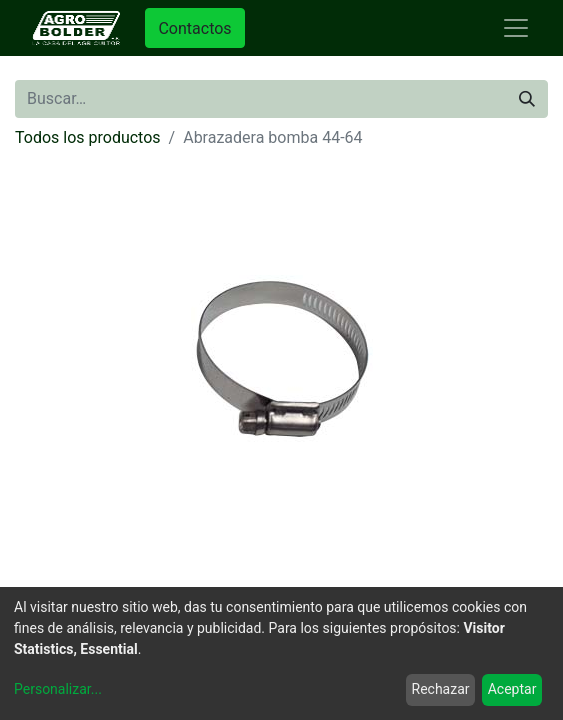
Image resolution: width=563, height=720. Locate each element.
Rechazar (441, 689)
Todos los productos (88, 137)
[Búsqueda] (527, 99)
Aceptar (512, 689)
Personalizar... (58, 689)
